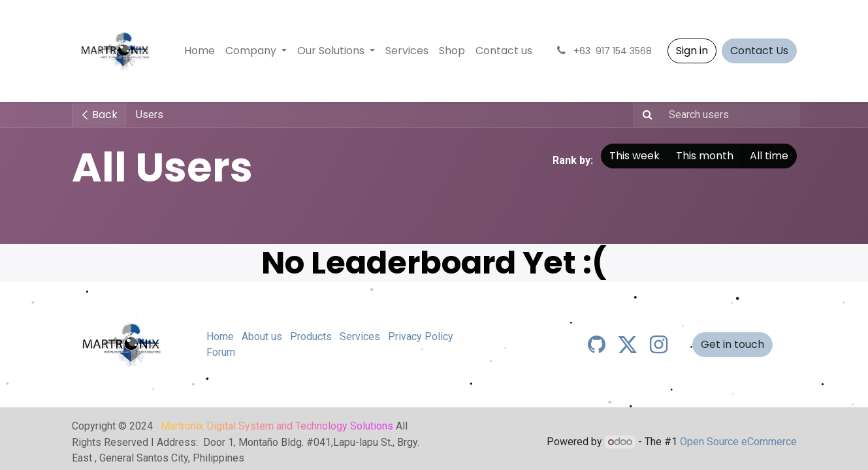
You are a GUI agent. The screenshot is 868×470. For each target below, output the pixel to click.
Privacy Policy (421, 337)
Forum (221, 352)
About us (262, 337)
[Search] (645, 115)
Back (99, 115)
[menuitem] (200, 51)
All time (769, 156)
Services (360, 337)
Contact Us (759, 51)
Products (311, 337)
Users (150, 115)
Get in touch (732, 344)
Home (220, 337)
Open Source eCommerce (738, 442)
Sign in (692, 51)
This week (635, 156)
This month (705, 156)
